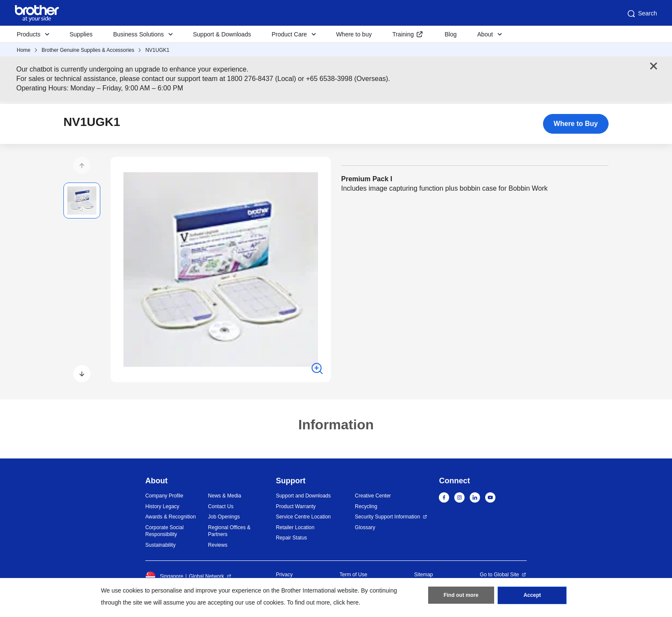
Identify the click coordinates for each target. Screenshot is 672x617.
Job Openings (224, 517)
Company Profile (164, 496)
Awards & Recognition (171, 517)
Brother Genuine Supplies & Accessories (88, 50)
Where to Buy (576, 124)
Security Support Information (387, 517)
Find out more (461, 596)
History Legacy (162, 506)
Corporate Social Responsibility (164, 531)
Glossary (365, 527)
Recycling (366, 506)
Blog (450, 34)
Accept (532, 596)
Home (24, 50)
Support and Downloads (303, 496)
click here (346, 602)
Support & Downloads (222, 34)
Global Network (207, 576)
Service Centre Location (303, 517)
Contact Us (220, 506)
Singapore (164, 576)
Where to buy (354, 34)
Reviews (217, 545)
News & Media (224, 496)
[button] (82, 165)
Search (642, 14)
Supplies (81, 34)
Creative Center (373, 496)
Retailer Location (295, 527)
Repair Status (292, 538)
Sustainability (160, 545)
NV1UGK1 (157, 50)
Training (403, 34)
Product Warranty (296, 506)
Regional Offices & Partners (229, 531)
